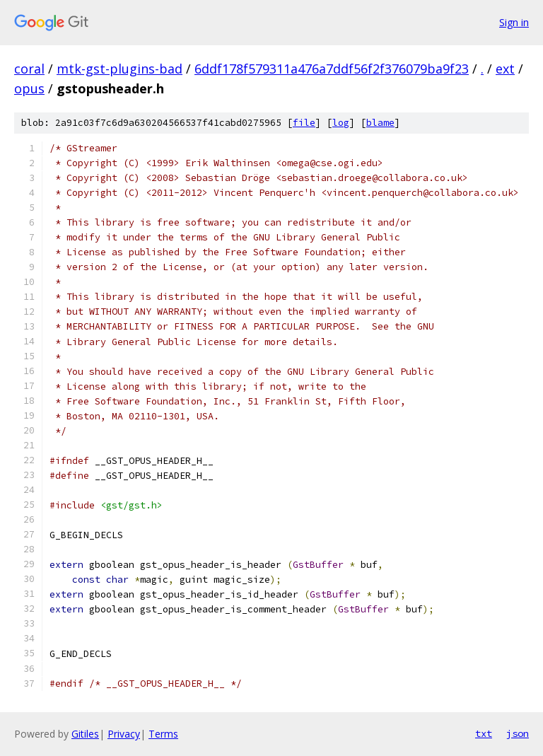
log (341, 123)
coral (29, 69)
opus (29, 88)
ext (505, 69)
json (518, 733)
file (304, 123)
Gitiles (85, 734)
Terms (163, 734)
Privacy (124, 734)
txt (484, 733)
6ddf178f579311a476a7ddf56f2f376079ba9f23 (332, 69)
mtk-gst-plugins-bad (119, 69)
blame (380, 123)
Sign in (514, 22)
